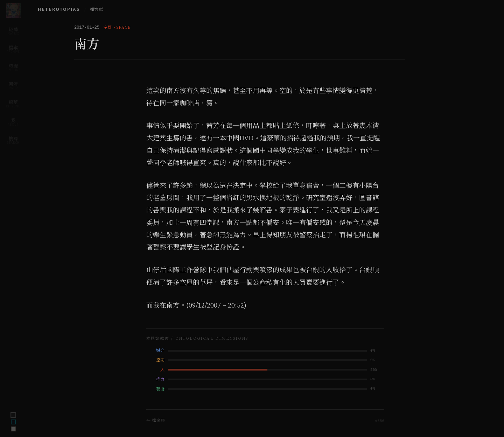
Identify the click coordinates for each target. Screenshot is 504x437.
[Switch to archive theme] (13, 429)
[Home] (13, 10)
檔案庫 (96, 9)
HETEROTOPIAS (59, 9)
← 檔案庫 (156, 420)
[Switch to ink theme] (13, 422)
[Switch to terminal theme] (13, 415)
